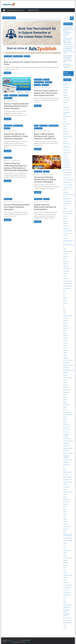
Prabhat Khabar (67, 472)
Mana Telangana (68, 377)
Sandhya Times (67, 527)
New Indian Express (68, 453)
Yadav (65, 625)
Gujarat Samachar (8, 56)
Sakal (65, 512)
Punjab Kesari (67, 487)
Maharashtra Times (68, 365)
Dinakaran (66, 192)
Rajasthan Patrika (68, 492)
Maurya (65, 395)
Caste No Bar (67, 150)
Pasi (64, 470)
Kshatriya (66, 335)
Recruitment (27, 56)
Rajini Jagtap (15, 59)
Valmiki (65, 602)
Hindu (65, 274)
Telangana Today (68, 575)
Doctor (65, 206)
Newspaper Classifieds (18, 56)
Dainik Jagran (67, 177)
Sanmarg (66, 529)
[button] (24, 10)
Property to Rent (67, 482)
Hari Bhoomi (66, 261)
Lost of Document (68, 360)
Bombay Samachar (68, 136)
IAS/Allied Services (68, 286)
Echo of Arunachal (68, 211)
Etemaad (66, 228)
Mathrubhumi (67, 390)
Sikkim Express (67, 550)
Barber (65, 126)
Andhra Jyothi (67, 116)
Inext (65, 291)
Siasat (65, 543)
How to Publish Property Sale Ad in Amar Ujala (68, 66)
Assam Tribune (67, 124)
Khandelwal (66, 328)
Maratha (65, 385)
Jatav (65, 311)
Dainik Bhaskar (67, 172)
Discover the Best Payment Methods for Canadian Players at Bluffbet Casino (68, 59)
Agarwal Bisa (67, 97)
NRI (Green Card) (68, 460)
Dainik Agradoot (67, 170)
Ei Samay (66, 218)
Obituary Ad (66, 465)
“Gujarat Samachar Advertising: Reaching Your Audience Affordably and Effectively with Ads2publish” (16, 167)
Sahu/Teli (66, 504)
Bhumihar (66, 131)
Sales (65, 517)
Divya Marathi (67, 204)
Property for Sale (8, 98)
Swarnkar (66, 563)
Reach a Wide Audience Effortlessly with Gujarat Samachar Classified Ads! (45, 136)
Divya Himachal (67, 201)
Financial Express (68, 231)
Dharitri (65, 190)
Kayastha (66, 323)
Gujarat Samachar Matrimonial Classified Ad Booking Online (45, 207)
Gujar (65, 249)
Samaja (65, 519)
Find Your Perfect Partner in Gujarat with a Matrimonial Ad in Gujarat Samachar (46, 93)
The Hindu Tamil (68, 585)
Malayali (65, 373)
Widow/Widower (67, 623)
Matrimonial (46, 80)
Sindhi (65, 553)
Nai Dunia (66, 432)
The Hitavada (67, 588)
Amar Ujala (66, 107)
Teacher (65, 573)
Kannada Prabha (68, 316)
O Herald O (66, 462)
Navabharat (66, 443)
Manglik (65, 380)
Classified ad (67, 160)
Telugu (65, 578)
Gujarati (65, 254)
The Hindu (66, 583)
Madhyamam (67, 363)
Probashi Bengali (68, 477)
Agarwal (65, 93)
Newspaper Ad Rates (33, 10)
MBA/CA (65, 397)
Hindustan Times (68, 281)
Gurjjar (65, 259)
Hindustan (66, 279)
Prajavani (66, 475)
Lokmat (65, 355)
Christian (66, 155)
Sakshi (65, 514)
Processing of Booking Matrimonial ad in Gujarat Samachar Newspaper (45, 179)
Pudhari (65, 485)
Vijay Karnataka (67, 605)
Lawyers (65, 353)
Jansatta (65, 303)
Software (66, 560)
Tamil (65, 568)
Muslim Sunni (67, 427)
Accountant (66, 88)
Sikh (64, 545)
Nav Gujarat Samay (68, 441)
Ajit (64, 105)
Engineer (66, 221)
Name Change (67, 438)
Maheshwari (66, 368)
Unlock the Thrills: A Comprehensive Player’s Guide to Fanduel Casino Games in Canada (68, 41)
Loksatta (65, 358)
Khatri (65, 330)
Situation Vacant (67, 558)
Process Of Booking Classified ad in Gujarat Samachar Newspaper (17, 207)
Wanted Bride (37, 85)
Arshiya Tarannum (49, 174)
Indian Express (67, 288)
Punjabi (65, 489)
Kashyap (65, 318)
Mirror (65, 410)
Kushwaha (66, 350)
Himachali (66, 264)
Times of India (67, 592)
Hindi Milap (66, 271)
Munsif (65, 417)
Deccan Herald (67, 187)
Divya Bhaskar (67, 199)
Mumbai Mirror (67, 412)
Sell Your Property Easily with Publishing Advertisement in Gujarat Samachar (16, 106)
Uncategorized (48, 82)
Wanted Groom (45, 85)
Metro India (66, 405)
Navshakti (66, 451)
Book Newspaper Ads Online (15, 10)
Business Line (67, 144)
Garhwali (66, 236)
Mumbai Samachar (68, 415)
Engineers (66, 226)
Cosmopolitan (67, 162)
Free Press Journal (68, 233)
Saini (65, 507)
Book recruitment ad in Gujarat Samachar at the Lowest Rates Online (31, 63)
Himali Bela (66, 269)
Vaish (65, 597)
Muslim (65, 420)
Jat (64, 306)
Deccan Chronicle (68, 185)
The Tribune (66, 590)
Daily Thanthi (67, 167)
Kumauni (66, 340)
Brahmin (66, 139)
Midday (65, 407)
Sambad (65, 522)
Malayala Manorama (68, 370)
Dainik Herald (67, 175)
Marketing (66, 387)
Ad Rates (6, 95)
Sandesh (66, 524)
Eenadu (65, 216)
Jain (64, 293)
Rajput (65, 494)
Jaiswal (65, 298)
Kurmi (65, 345)
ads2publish (46, 202)
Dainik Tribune (67, 182)
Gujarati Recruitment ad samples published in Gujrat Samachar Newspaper (16, 136)
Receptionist (66, 499)
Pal (64, 467)
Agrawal (65, 102)
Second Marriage (68, 538)
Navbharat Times (68, 448)
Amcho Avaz (66, 110)
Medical (65, 402)
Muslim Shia (66, 424)
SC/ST (65, 532)
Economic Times (67, 214)
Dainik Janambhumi (68, 180)
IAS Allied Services (68, 283)
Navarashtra (66, 446)
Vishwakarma (67, 607)
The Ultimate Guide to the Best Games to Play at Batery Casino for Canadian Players (68, 50)
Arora (65, 119)
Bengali (65, 129)
